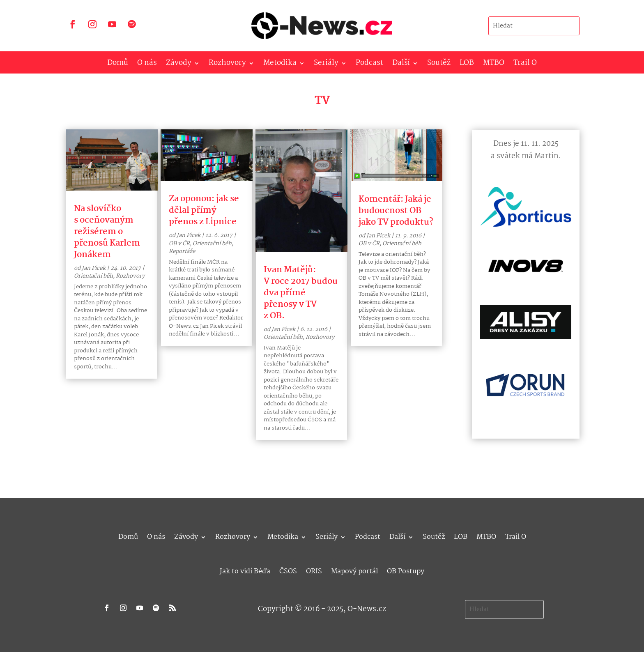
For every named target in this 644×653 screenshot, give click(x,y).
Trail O (525, 65)
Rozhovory (227, 65)
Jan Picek (94, 268)
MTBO (494, 65)
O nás (147, 65)
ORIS (314, 570)
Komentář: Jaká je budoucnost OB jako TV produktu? (396, 211)
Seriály (326, 65)
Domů (118, 65)
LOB (467, 65)
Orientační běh (93, 276)
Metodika (280, 65)
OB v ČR (179, 244)
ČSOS (288, 570)
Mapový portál (354, 570)
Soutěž (439, 65)
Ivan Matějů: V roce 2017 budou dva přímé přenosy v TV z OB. (301, 293)
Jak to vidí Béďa (245, 570)
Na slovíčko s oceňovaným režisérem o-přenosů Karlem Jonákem (107, 232)
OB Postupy (406, 570)
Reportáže (182, 251)
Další (401, 65)
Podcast (369, 65)
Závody (179, 65)
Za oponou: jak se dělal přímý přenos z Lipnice (204, 210)
